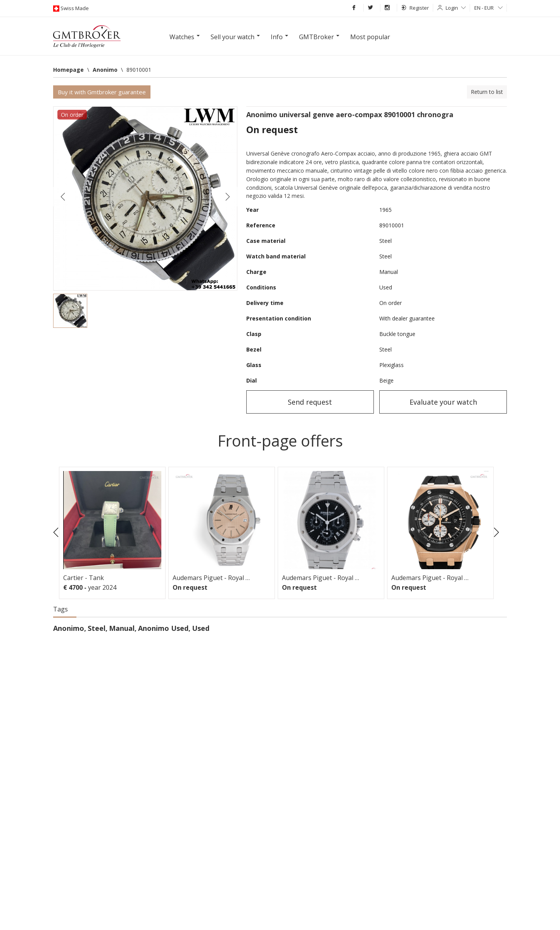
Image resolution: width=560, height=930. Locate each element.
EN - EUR (488, 8)
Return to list (487, 92)
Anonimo (69, 628)
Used (201, 628)
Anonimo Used (163, 628)
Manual (122, 628)
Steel (97, 628)
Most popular (370, 37)
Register (415, 8)
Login (456, 8)
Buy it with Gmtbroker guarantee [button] (102, 92)
